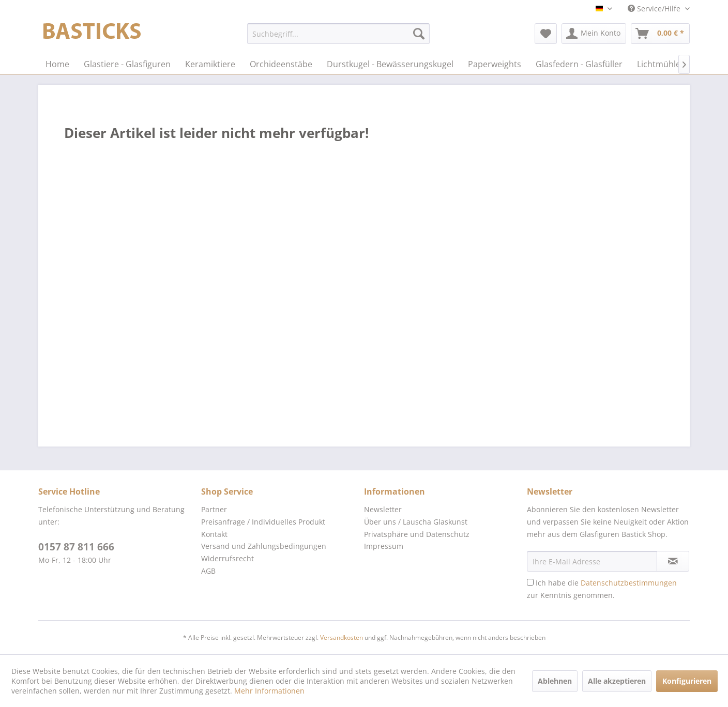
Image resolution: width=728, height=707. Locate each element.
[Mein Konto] (594, 34)
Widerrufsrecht (228, 558)
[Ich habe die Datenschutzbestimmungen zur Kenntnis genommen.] (530, 582)
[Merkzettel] (546, 34)
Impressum (384, 546)
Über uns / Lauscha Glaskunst (416, 522)
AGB (208, 571)
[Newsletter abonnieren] (673, 561)
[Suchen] (419, 34)
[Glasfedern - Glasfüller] (579, 64)
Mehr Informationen (269, 691)
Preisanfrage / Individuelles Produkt (263, 522)
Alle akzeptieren (617, 681)
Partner (214, 509)
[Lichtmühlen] (661, 64)
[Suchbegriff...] (338, 34)
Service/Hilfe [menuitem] (655, 9)
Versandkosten (342, 637)
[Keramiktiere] (210, 64)
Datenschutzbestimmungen (629, 583)
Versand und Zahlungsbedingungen (264, 546)
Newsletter (383, 509)
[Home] (57, 64)
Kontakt (214, 534)
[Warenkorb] (660, 34)
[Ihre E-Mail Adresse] (592, 561)
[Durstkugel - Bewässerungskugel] (390, 64)
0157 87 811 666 (76, 547)
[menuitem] (338, 34)
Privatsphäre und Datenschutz (417, 534)
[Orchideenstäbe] (281, 64)
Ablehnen (555, 681)
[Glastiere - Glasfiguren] (127, 64)
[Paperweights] (495, 64)
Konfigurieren (687, 681)
